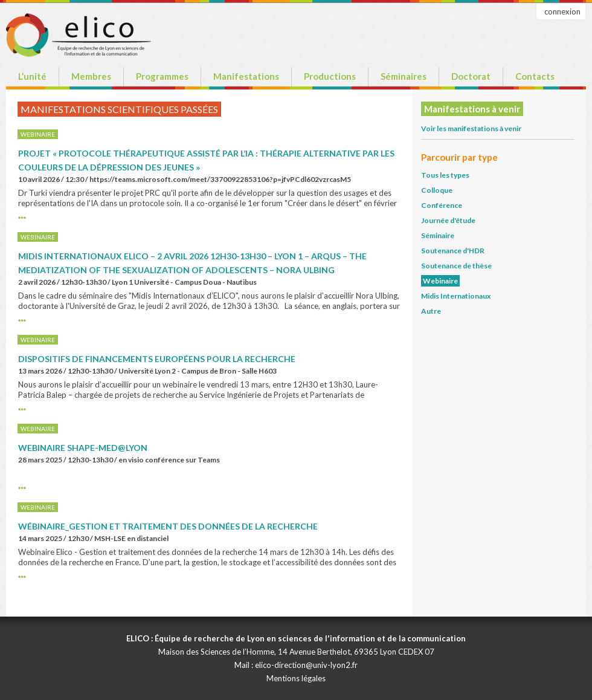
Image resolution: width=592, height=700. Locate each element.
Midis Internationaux (456, 296)
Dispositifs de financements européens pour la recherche (157, 359)
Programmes (162, 76)
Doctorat (471, 76)
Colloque (437, 190)
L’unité (32, 76)
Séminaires (404, 76)
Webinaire (440, 281)
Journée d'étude (448, 220)
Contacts (535, 76)
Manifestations (246, 76)
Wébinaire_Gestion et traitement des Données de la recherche (168, 526)
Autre (431, 311)
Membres (91, 76)
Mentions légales (296, 678)
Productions (330, 76)
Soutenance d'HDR (453, 251)
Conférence (442, 205)
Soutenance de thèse (456, 266)
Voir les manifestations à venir (471, 128)
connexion (562, 11)
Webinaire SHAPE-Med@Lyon (83, 448)
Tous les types (445, 175)
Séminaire (438, 235)
